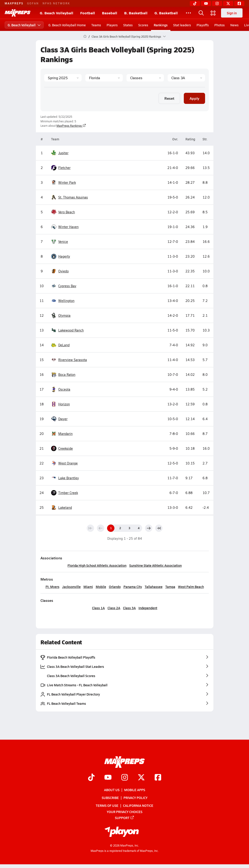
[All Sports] (188, 13)
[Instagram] (217, 3)
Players (112, 25)
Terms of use (107, 806)
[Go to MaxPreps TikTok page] (91, 778)
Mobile (101, 587)
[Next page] (149, 528)
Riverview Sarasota (69, 360)
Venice (60, 242)
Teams (96, 25)
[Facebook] (239, 3)
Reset (169, 98)
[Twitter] (228, 3)
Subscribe (110, 798)
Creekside (62, 448)
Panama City (132, 587)
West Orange (64, 463)
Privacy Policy (135, 798)
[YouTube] (206, 3)
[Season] (63, 78)
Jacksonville (71, 587)
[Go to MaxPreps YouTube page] (108, 778)
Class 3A (129, 608)
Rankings (161, 25)
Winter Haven (65, 227)
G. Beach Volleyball (57, 13)
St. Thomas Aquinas (69, 197)
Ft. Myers (52, 587)
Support (125, 818)
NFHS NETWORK (56, 3)
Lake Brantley (65, 478)
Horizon (60, 404)
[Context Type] (145, 78)
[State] (104, 78)
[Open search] (201, 13)
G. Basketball (166, 13)
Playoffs (203, 25)
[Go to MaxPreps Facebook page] (158, 778)
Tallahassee (153, 587)
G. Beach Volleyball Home (67, 25)
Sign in (232, 13)
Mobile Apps (135, 790)
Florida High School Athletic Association (97, 565)
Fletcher (61, 168)
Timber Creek (65, 493)
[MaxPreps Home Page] (85, 36)
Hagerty (61, 256)
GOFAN (33, 3)
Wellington (63, 301)
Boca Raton (63, 375)
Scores (143, 25)
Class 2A (114, 608)
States (128, 25)
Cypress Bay (64, 286)
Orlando (115, 587)
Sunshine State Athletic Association (155, 565)
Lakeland (61, 508)
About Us (112, 790)
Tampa (170, 587)
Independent (148, 608)
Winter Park (63, 182)
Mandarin (62, 434)
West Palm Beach (191, 587)
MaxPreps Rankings (71, 126)
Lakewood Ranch (67, 330)
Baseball (110, 13)
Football (88, 13)
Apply (194, 98)
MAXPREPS (14, 3)
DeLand (60, 345)
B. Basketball (136, 13)
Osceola (61, 389)
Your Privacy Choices (125, 812)
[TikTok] (195, 3)
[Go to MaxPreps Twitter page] (141, 778)
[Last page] (159, 528)
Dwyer (59, 419)
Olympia (61, 315)
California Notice (138, 806)
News (234, 25)
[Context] (186, 78)
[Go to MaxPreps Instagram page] (125, 778)
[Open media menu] (213, 13)
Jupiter (60, 153)
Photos (220, 25)
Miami (88, 587)
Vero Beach (63, 212)
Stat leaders (182, 25)
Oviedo (60, 271)
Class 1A (98, 608)
